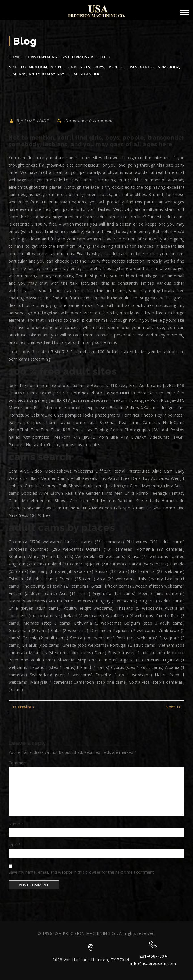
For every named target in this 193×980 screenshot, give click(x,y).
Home (14, 57)
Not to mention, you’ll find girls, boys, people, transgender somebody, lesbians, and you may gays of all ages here (96, 141)
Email (15, 845)
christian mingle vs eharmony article (66, 57)
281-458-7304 (153, 956)
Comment (18, 763)
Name (16, 824)
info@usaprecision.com (153, 963)
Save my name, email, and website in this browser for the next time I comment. (82, 872)
